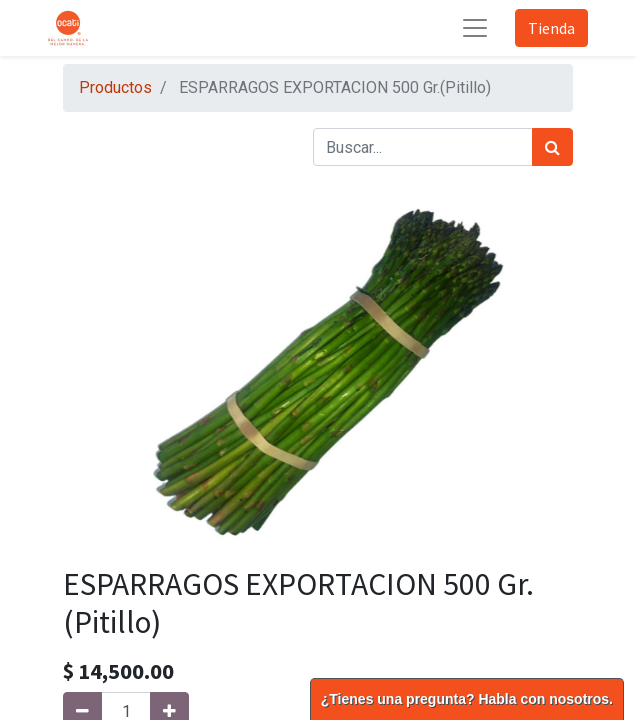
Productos (115, 87)
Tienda (551, 28)
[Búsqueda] (552, 147)
